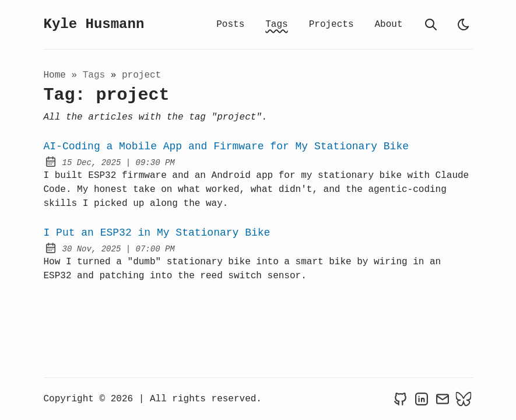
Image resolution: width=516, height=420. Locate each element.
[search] (431, 24)
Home (55, 75)
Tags (276, 24)
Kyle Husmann (94, 24)
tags (97, 75)
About (388, 24)
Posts (230, 24)
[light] (464, 24)
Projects (331, 24)
